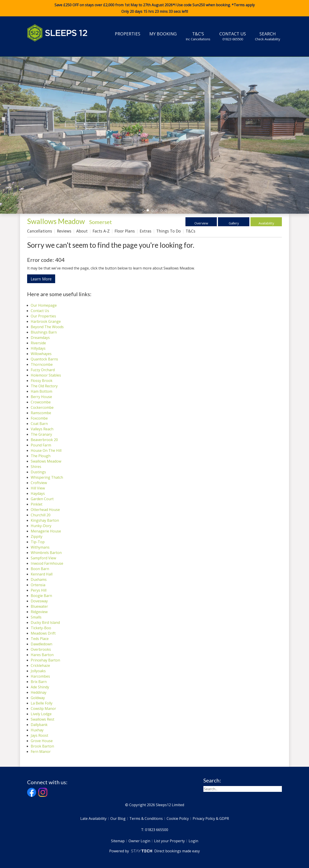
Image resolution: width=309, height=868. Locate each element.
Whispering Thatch (47, 477)
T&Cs (190, 231)
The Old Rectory (44, 386)
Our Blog (118, 818)
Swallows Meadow (46, 461)
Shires (36, 467)
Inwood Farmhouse (47, 563)
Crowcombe (41, 402)
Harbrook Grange (46, 321)
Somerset (101, 222)
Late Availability (93, 818)
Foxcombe (39, 418)
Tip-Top (38, 542)
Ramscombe (41, 413)
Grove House (42, 741)
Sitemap (118, 841)
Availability (266, 222)
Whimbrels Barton (46, 553)
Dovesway (39, 601)
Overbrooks (41, 649)
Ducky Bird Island (45, 622)
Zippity (37, 536)
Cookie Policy (178, 818)
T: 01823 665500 (155, 830)
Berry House (41, 397)
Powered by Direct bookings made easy (154, 851)
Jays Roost (39, 735)
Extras (146, 231)
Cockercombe (42, 407)
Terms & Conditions (146, 818)
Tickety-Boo (41, 628)
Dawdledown (41, 644)
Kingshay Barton (45, 520)
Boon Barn (40, 569)
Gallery (234, 222)
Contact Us (233, 36)
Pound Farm (41, 445)
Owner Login (139, 841)
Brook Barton (42, 746)
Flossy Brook (42, 381)
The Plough (41, 456)
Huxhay (37, 730)
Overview (201, 222)
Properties (128, 34)
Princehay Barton (45, 660)
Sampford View (43, 558)
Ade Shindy (40, 687)
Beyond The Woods (47, 327)
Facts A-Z (101, 231)
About (82, 231)
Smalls (36, 617)
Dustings (38, 472)
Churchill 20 (41, 515)
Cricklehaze (40, 666)
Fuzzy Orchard (43, 370)
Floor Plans (125, 231)
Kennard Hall (42, 574)
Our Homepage (44, 305)
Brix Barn (39, 682)
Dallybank (39, 725)
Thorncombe (42, 364)
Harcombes (40, 676)
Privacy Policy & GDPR (211, 818)
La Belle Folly (42, 703)
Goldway (38, 698)
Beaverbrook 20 (44, 440)
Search (268, 36)
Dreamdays (40, 338)
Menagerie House (46, 531)
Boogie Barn (41, 596)
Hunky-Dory (41, 526)
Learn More (41, 279)
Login (193, 841)
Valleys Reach (42, 429)
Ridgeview (39, 612)
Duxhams (39, 579)
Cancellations (40, 231)
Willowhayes (41, 354)
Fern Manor (41, 752)
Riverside (38, 343)
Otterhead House (45, 510)
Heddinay (39, 692)
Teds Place (40, 639)
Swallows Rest (42, 719)
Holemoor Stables (46, 375)
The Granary (41, 434)
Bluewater (39, 606)
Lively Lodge (41, 714)
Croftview (39, 483)
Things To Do (169, 231)
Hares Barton (42, 655)
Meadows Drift (43, 633)
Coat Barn (39, 424)
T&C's (198, 36)
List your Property (169, 841)
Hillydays (38, 348)
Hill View (38, 488)
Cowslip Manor (43, 709)
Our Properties (43, 316)
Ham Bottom (41, 391)
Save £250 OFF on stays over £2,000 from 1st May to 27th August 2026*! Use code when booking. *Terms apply (154, 8)
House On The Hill (46, 450)
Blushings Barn (44, 332)
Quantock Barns (44, 359)
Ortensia (38, 585)
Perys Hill (39, 590)
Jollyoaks (38, 671)
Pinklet (37, 504)
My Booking (163, 34)
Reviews (64, 231)
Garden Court (42, 499)
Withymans (40, 547)
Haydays (38, 493)
